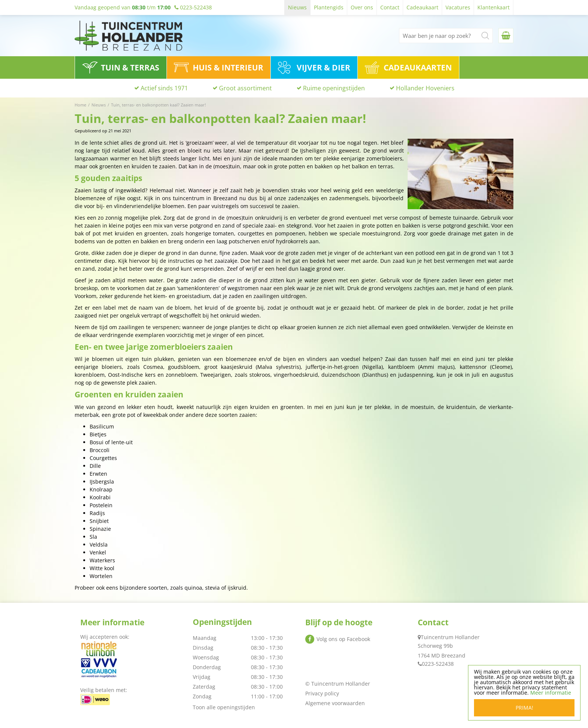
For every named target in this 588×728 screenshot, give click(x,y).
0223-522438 (438, 664)
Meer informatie (551, 693)
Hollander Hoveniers (425, 88)
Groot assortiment (245, 88)
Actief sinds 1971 (164, 88)
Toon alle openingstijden (224, 707)
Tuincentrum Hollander (450, 637)
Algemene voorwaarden (335, 703)
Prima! (524, 708)
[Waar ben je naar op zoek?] (446, 36)
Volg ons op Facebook (343, 639)
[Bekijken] (506, 36)
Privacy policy (322, 693)
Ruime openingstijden (334, 88)
